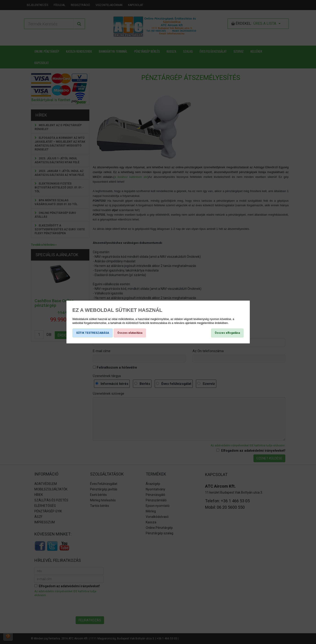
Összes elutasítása (130, 333)
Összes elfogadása (227, 333)
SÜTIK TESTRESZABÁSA (93, 333)
